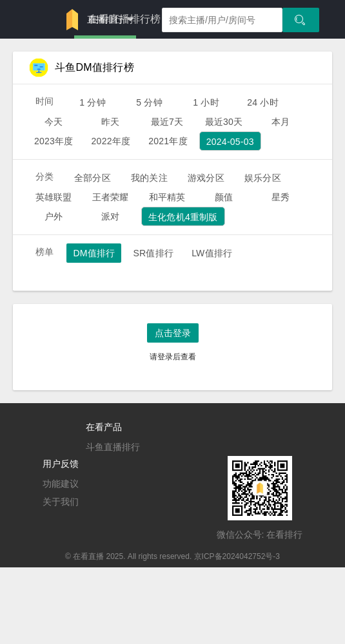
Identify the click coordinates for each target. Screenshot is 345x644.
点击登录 (173, 333)
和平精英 (167, 197)
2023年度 (54, 141)
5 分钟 (149, 102)
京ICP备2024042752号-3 (237, 556)
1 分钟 (93, 102)
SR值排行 (153, 253)
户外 (54, 216)
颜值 (224, 197)
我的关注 (149, 178)
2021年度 (168, 141)
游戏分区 (206, 178)
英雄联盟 (54, 197)
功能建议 (61, 484)
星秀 (281, 197)
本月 (281, 122)
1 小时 (206, 102)
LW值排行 (212, 253)
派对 (110, 216)
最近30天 (224, 122)
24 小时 (263, 102)
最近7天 (167, 122)
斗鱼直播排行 (113, 447)
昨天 (110, 122)
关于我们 (61, 502)
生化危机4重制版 (183, 217)
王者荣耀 (111, 197)
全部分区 (93, 178)
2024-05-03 (230, 142)
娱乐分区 (263, 178)
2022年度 (111, 141)
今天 (54, 122)
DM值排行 (94, 253)
